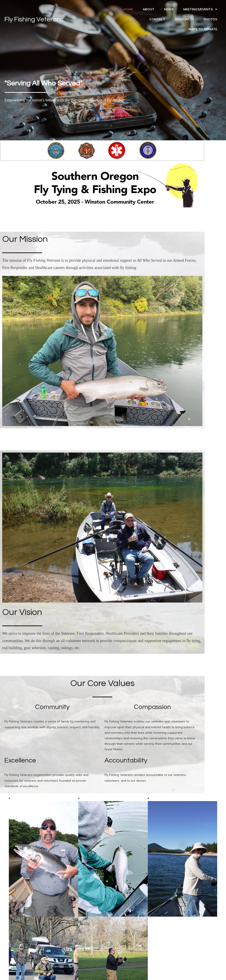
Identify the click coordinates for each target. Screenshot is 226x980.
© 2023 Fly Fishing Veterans (113, 972)
